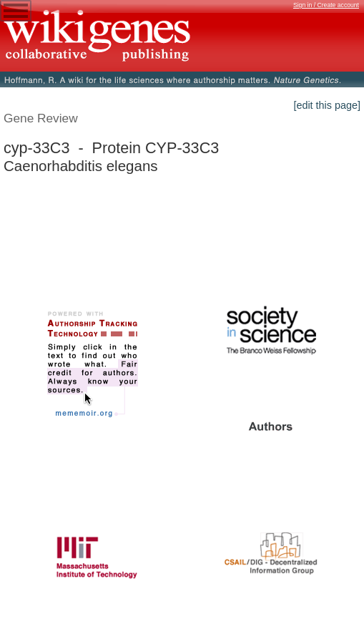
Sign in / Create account (326, 5)
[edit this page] (327, 105)
